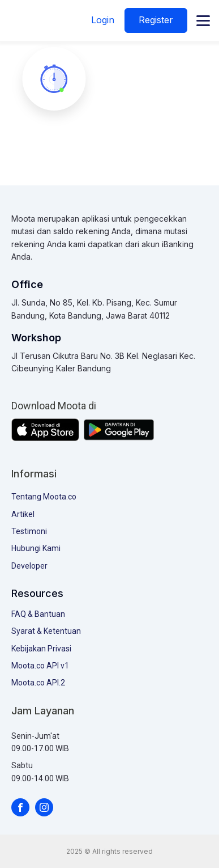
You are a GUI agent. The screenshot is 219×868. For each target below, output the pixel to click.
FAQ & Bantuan (38, 614)
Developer (29, 566)
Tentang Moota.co (44, 497)
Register (156, 20)
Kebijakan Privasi (41, 649)
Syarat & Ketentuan (46, 631)
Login (103, 20)
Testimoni (29, 531)
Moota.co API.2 (38, 683)
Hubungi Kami (36, 548)
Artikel (23, 514)
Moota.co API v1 (40, 666)
